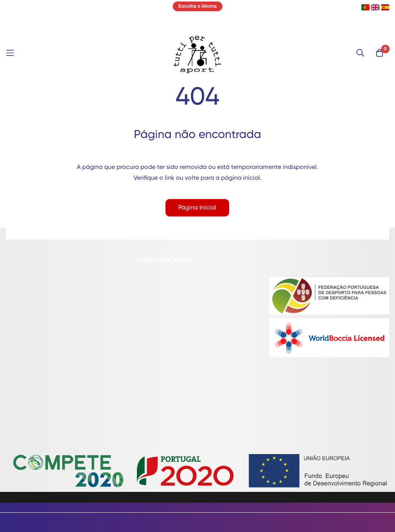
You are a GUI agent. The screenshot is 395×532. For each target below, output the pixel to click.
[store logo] (197, 53)
